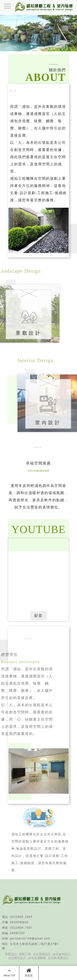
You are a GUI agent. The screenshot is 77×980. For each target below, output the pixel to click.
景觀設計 (11, 954)
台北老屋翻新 (37, 958)
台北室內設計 (62, 954)
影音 (38, 616)
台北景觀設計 (42, 954)
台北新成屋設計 (58, 958)
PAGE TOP (10, 972)
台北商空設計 (17, 958)
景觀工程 (25, 954)
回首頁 (29, 972)
